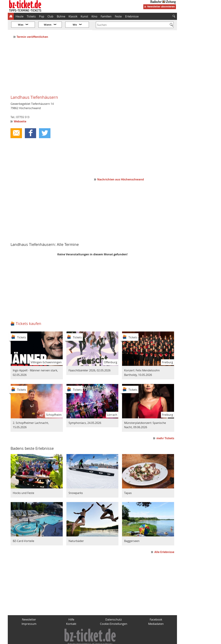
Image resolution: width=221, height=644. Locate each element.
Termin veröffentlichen (33, 26)
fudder (91, 640)
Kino (94, 16)
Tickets (31, 16)
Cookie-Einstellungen (114, 614)
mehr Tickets (165, 428)
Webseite (20, 111)
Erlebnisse (132, 16)
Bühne (61, 16)
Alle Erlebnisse (164, 542)
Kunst (84, 16)
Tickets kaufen (28, 313)
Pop (42, 16)
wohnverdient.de (110, 640)
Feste (118, 16)
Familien (106, 16)
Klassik (73, 16)
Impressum (29, 614)
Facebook (156, 609)
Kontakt (71, 614)
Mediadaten (156, 614)
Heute (20, 16)
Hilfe (71, 609)
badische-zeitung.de (52, 640)
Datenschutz (114, 609)
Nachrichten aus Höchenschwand (121, 169)
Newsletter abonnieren (161, 6)
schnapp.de (76, 640)
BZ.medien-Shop (135, 640)
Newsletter (29, 609)
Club (50, 16)
